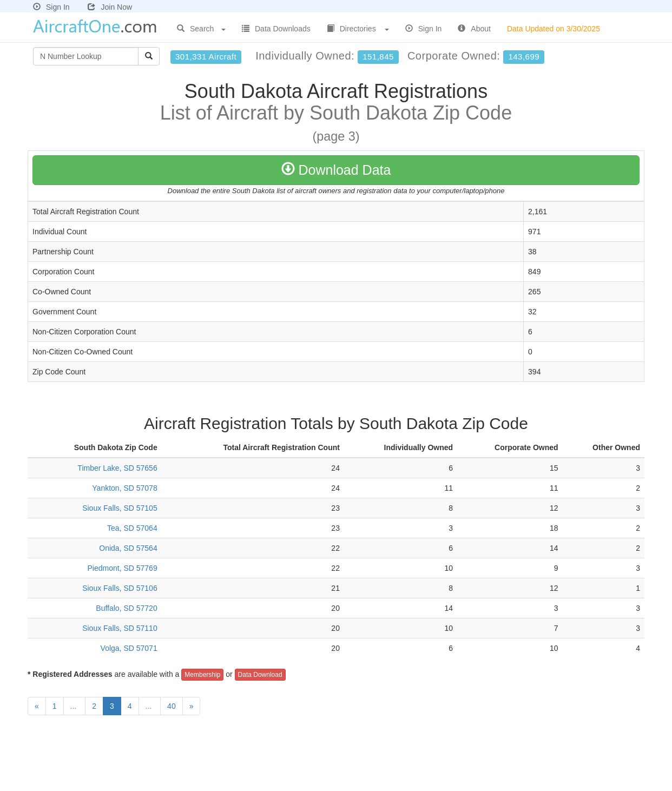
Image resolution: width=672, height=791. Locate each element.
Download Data (336, 170)
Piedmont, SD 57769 (122, 568)
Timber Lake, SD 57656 (117, 468)
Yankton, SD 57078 (124, 488)
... (75, 706)
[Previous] (37, 706)
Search (201, 29)
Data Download (260, 675)
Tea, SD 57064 (132, 528)
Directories (358, 29)
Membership (202, 675)
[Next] (192, 706)
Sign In (51, 7)
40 (172, 706)
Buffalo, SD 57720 (126, 608)
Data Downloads (276, 29)
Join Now (110, 7)
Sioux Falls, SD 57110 (120, 628)
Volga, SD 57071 (129, 648)
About (474, 29)
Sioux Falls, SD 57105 (120, 508)
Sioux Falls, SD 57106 (120, 588)
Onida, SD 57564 (128, 548)
